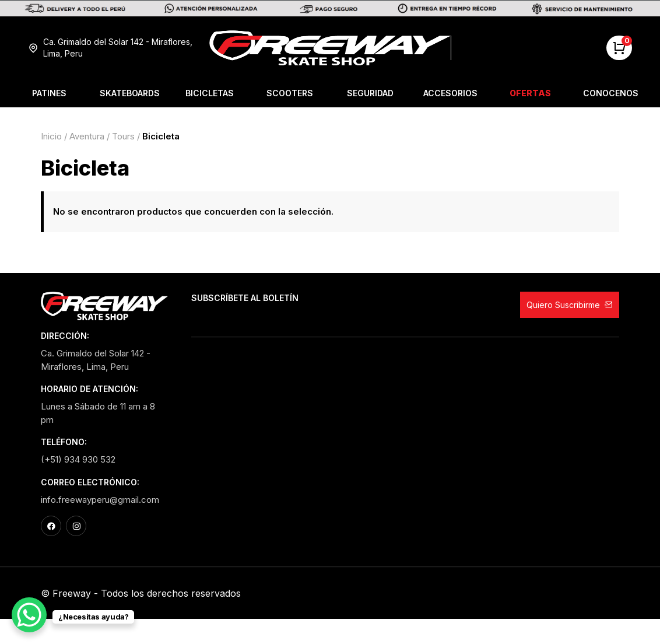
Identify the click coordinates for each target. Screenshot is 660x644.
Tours (123, 136)
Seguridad (370, 93)
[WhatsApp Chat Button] (29, 615)
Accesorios (450, 93)
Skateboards (130, 93)
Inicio (51, 136)
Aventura (87, 136)
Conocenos (611, 93)
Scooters (290, 93)
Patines (49, 93)
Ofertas (530, 93)
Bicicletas (210, 93)
